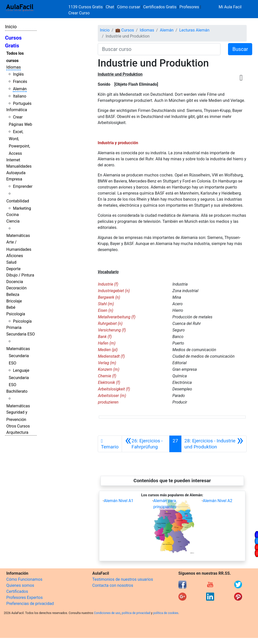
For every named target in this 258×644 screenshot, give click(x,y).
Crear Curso (79, 13)
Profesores (189, 7)
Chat (110, 7)
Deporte (13, 269)
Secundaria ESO (21, 334)
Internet (13, 160)
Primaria (14, 328)
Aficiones (15, 256)
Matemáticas (18, 236)
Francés (20, 82)
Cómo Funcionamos (24, 579)
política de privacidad (136, 613)
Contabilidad (18, 201)
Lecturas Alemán (194, 30)
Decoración (17, 288)
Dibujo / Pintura (20, 275)
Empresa (14, 179)
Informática (17, 110)
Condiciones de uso (107, 613)
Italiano (20, 96)
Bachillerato (17, 391)
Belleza (13, 295)
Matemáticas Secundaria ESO (18, 356)
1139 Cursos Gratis (86, 7)
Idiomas (13, 67)
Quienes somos (20, 585)
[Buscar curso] (159, 49)
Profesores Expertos (24, 597)
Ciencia (13, 221)
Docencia (15, 282)
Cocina (12, 215)
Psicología (16, 314)
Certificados (17, 591)
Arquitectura (17, 432)
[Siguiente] (214, 444)
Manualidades (19, 166)
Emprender (23, 186)
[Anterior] (146, 444)
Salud (11, 262)
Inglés (18, 74)
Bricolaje (14, 301)
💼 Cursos (125, 30)
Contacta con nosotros (113, 585)
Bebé (11, 307)
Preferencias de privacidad (30, 604)
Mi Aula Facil (230, 7)
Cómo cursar (129, 7)
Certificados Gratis (160, 7)
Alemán (20, 89)
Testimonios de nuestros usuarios (123, 579)
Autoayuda (16, 173)
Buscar (240, 49)
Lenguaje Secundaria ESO (19, 378)
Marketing (22, 208)
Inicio (11, 27)
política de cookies (166, 613)
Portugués (22, 103)
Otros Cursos (18, 426)
